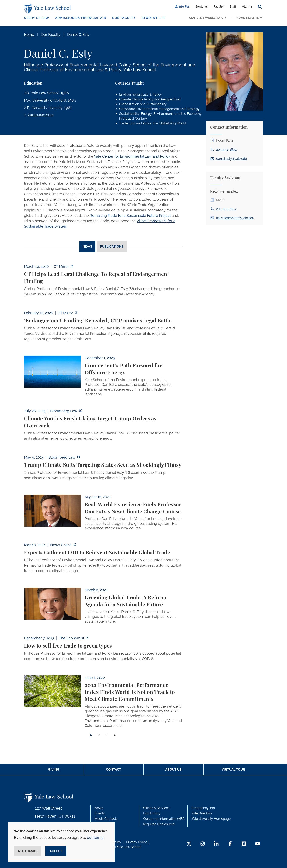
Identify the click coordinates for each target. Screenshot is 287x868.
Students (201, 7)
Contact (114, 769)
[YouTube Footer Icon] (258, 844)
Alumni (247, 7)
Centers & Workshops (206, 18)
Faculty (219, 7)
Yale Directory (202, 813)
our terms (95, 838)
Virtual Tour (233, 769)
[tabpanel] (103, 504)
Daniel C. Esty (78, 34)
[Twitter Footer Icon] (189, 844)
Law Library (152, 813)
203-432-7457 (226, 209)
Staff (233, 7)
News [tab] (87, 247)
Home (29, 34)
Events (100, 813)
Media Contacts (106, 819)
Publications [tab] (112, 247)
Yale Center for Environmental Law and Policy (132, 156)
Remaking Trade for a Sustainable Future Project (130, 216)
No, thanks (28, 851)
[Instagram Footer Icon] (203, 844)
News (99, 808)
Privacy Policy (137, 842)
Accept (56, 851)
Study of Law (37, 18)
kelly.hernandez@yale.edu (235, 218)
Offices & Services (156, 808)
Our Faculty (124, 18)
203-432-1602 (226, 149)
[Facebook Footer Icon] (230, 844)
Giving (54, 769)
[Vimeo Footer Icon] (244, 844)
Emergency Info (203, 808)
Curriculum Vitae (41, 115)
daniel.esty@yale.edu (232, 159)
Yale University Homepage (211, 819)
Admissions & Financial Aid (81, 18)
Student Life (154, 18)
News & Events (248, 18)
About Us (173, 769)
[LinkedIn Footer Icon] (216, 844)
